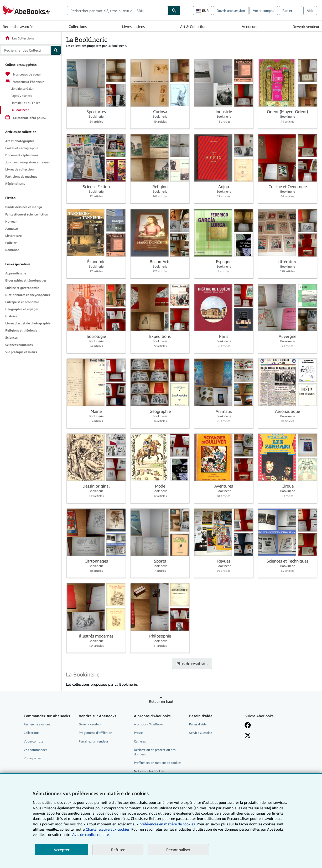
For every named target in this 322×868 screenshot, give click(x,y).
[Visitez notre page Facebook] (248, 725)
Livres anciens (133, 26)
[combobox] (118, 11)
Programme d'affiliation (95, 733)
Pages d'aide (198, 724)
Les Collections (19, 38)
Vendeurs (250, 26)
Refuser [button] (118, 850)
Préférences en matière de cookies (158, 763)
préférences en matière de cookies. (168, 824)
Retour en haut (161, 701)
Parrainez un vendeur (94, 741)
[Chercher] (174, 11)
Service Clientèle (201, 733)
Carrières (140, 741)
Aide (310, 11)
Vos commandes (35, 750)
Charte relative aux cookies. (108, 829)
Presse (138, 733)
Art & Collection (193, 26)
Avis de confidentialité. (91, 834)
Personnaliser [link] (178, 850)
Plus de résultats (192, 664)
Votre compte (264, 11)
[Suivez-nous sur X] (248, 735)
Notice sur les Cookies (149, 771)
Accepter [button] (62, 850)
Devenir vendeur (306, 26)
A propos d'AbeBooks (149, 724)
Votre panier (32, 758)
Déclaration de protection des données (155, 752)
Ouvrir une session (231, 11)
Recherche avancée (18, 26)
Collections (78, 26)
